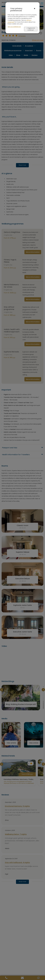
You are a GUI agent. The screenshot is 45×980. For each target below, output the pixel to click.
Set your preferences (14, 27)
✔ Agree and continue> (31, 29)
